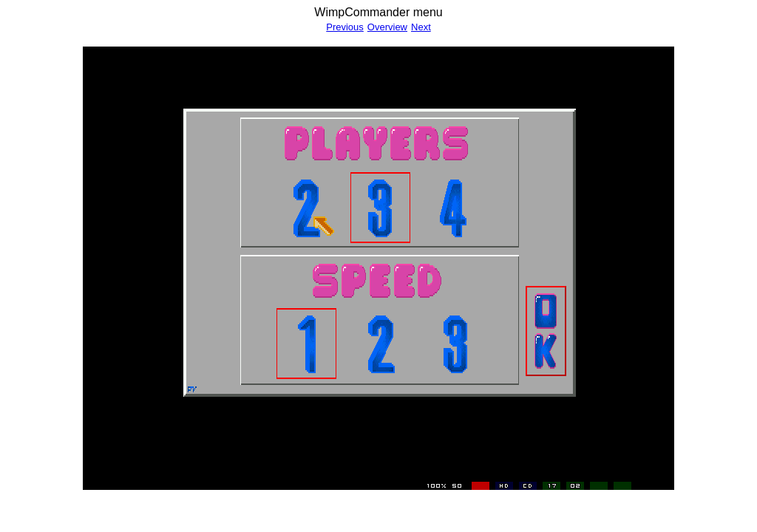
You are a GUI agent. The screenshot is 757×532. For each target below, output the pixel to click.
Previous (345, 27)
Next (421, 27)
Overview (387, 27)
